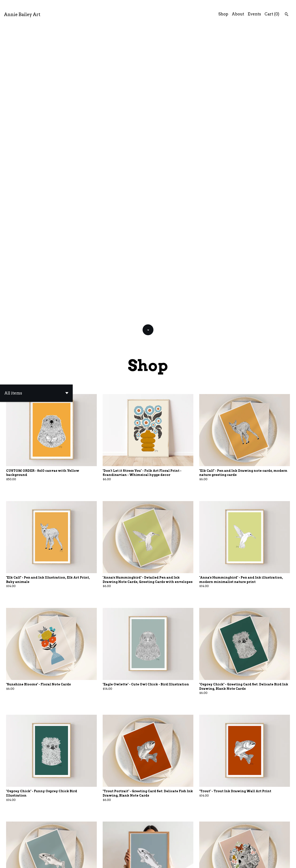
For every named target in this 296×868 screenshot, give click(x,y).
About (238, 14)
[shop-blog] (287, 861)
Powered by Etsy (67, 861)
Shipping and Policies (243, 861)
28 (171, 850)
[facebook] (272, 861)
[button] (36, 98)
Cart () (272, 14)
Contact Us (210, 861)
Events (254, 14)
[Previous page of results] (119, 850)
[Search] (287, 15)
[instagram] (279, 861)
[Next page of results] (177, 850)
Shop (223, 14)
